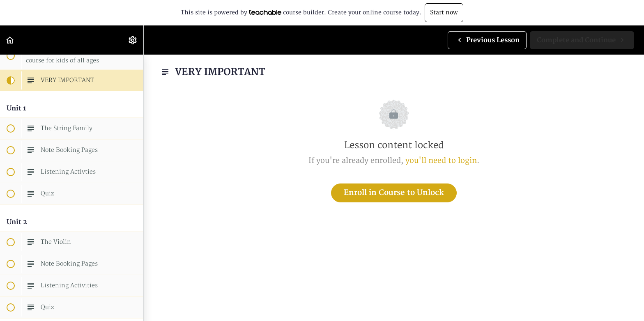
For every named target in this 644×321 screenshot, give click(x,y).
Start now (444, 13)
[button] (10, 40)
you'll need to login (441, 161)
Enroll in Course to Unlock (394, 193)
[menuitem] (133, 40)
